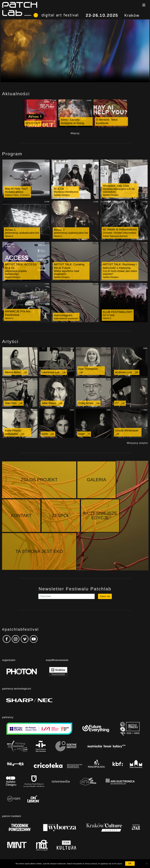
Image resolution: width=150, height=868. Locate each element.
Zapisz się (105, 563)
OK (130, 863)
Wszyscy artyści (137, 443)
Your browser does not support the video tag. (75, 51)
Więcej (75, 133)
